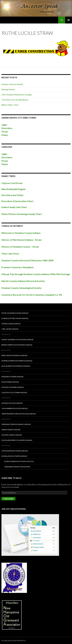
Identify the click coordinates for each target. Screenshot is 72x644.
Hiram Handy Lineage (11, 430)
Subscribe (8, 499)
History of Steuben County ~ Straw (20, 247)
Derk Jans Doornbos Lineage (14, 355)
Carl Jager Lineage (10, 329)
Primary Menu (69, 20)
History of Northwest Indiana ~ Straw (22, 240)
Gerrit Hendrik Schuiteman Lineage (17, 340)
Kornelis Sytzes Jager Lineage (15, 318)
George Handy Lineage (12, 435)
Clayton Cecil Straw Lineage (14, 393)
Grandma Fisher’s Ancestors (17, 467)
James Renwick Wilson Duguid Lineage (19, 414)
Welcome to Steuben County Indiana (21, 233)
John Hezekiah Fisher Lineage (15, 451)
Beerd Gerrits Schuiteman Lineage (17, 345)
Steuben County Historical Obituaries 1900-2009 (27, 260)
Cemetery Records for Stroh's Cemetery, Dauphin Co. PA (32, 295)
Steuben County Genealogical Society (21, 288)
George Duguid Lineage (12, 403)
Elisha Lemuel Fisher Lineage (14, 456)
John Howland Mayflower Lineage (17, 95)
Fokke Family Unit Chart (14, 207)
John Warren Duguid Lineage (15, 408)
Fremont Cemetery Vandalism (17, 267)
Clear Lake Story (10, 253)
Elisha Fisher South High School (19, 461)
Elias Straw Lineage (10, 382)
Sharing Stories (8, 89)
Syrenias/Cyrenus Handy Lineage (16, 424)
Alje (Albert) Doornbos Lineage (16, 366)
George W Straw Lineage (13, 387)
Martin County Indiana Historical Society (23, 281)
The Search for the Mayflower (15, 100)
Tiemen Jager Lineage (11, 324)
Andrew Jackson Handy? (12, 84)
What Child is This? (10, 105)
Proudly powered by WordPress (14, 640)
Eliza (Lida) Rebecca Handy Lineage (17, 440)
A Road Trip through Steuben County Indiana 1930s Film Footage (36, 274)
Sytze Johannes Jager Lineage (15, 313)
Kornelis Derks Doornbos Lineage (17, 361)
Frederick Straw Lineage (13, 377)
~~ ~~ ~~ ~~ (6, 334)
